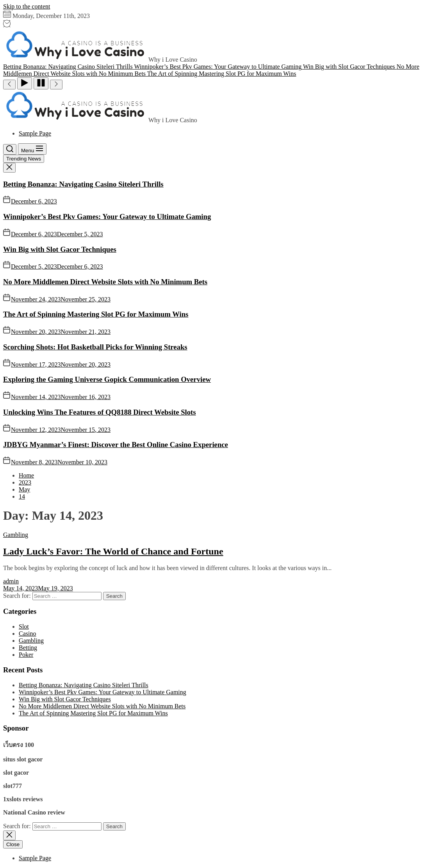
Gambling (16, 535)
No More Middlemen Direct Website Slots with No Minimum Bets (105, 282)
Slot (24, 626)
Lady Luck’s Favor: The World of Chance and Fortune (113, 551)
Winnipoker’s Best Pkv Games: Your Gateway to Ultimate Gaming (107, 217)
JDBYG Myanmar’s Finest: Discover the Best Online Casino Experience (116, 445)
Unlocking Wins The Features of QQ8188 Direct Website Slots (100, 412)
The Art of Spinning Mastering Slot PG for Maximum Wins (96, 314)
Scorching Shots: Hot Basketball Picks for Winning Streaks (95, 347)
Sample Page (35, 133)
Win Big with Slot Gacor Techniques (60, 249)
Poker (26, 655)
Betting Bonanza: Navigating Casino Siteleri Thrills (83, 184)
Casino (27, 634)
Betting (28, 648)
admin (11, 581)
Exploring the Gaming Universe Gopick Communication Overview (107, 379)
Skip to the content (27, 6)
